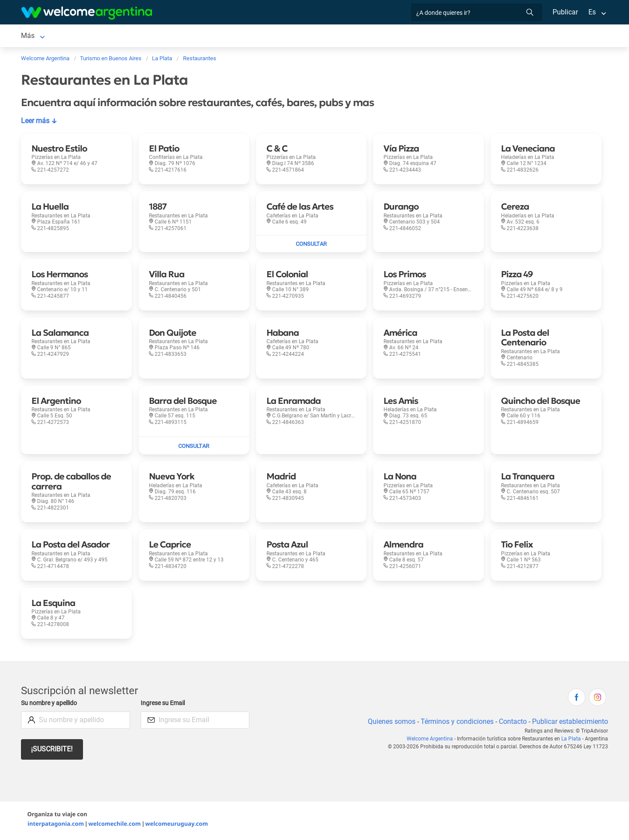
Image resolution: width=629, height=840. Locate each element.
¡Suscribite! (52, 751)
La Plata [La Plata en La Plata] (34, 36)
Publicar (565, 12)
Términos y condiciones (455, 723)
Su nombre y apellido (51, 705)
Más (496, 36)
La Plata (572, 740)
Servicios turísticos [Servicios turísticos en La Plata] (223, 36)
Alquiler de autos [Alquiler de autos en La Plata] (157, 36)
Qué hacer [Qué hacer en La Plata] (330, 36)
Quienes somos (389, 723)
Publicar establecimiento (570, 723)
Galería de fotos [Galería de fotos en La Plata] (437, 36)
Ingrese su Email (164, 705)
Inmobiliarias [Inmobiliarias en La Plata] (377, 36)
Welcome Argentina (432, 740)
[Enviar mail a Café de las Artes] (311, 246)
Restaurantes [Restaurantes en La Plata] (283, 36)
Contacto (512, 723)
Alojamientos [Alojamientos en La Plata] (83, 36)
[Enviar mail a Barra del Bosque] (194, 448)
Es (592, 12)
